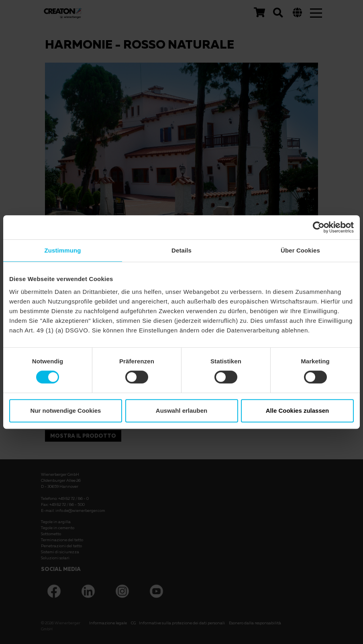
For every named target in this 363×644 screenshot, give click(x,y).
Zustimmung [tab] (63, 250)
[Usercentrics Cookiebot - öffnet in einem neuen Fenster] (319, 227)
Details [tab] (181, 250)
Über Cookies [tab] (300, 250)
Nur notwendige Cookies (66, 411)
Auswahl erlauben (181, 411)
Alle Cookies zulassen (298, 411)
